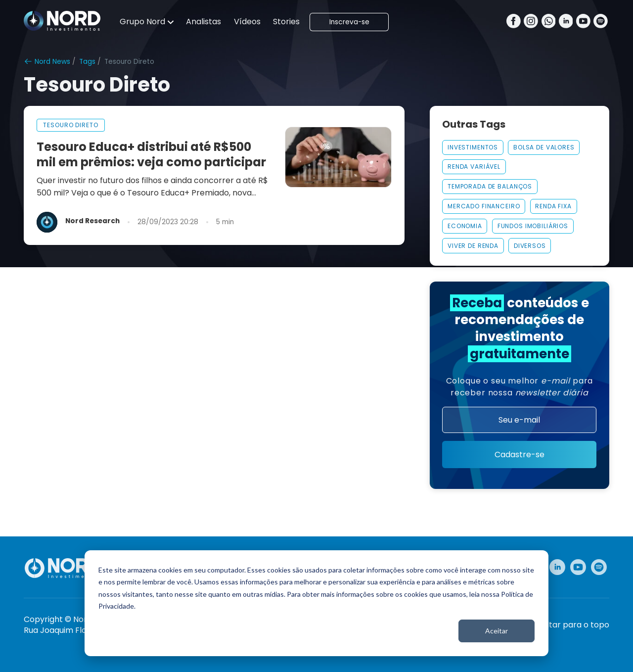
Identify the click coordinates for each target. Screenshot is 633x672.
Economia (465, 226)
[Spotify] (601, 22)
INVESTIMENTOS (473, 147)
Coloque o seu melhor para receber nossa (520, 387)
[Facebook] (514, 22)
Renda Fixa (553, 206)
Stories (286, 22)
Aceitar (497, 631)
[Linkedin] (566, 22)
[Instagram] (531, 22)
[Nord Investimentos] (62, 22)
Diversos (530, 246)
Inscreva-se (349, 22)
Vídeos (247, 22)
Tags (87, 62)
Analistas (203, 22)
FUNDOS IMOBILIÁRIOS (533, 226)
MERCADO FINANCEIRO (484, 206)
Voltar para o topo (573, 625)
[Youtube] (583, 22)
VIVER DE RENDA (473, 246)
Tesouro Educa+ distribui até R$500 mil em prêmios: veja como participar (151, 155)
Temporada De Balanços (490, 186)
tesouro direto (70, 125)
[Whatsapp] (549, 22)
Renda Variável (474, 167)
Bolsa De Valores (544, 147)
